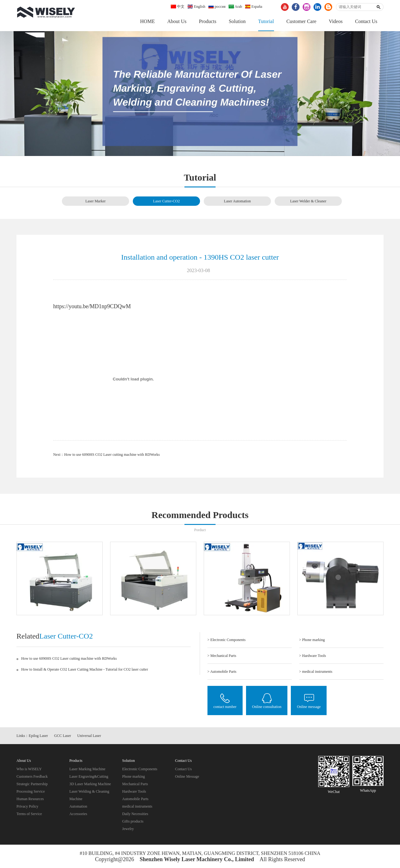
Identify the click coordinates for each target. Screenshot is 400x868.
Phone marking (134, 777)
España (254, 7)
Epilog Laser (38, 736)
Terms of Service (29, 814)
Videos (336, 21)
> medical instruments (316, 672)
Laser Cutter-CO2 (166, 201)
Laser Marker (96, 201)
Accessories (78, 814)
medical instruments (137, 807)
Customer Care (301, 21)
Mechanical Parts (135, 785)
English (196, 7)
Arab (235, 7)
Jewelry (128, 829)
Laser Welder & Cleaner (308, 201)
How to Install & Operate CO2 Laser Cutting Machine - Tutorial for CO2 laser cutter (85, 670)
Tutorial (266, 21)
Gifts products (133, 822)
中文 (178, 7)
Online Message (187, 777)
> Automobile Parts (222, 672)
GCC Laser (63, 736)
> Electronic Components (227, 640)
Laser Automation (237, 201)
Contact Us (366, 21)
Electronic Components (140, 770)
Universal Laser (89, 736)
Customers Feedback (32, 777)
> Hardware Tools (313, 656)
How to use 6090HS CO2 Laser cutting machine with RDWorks (112, 455)
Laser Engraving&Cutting (89, 777)
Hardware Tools (134, 792)
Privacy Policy (27, 807)
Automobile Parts (135, 800)
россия (217, 7)
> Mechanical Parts (222, 656)
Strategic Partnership (32, 785)
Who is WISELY (29, 770)
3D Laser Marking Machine (90, 785)
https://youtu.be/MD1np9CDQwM (92, 307)
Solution (237, 21)
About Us (177, 21)
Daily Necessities (135, 814)
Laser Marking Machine (87, 770)
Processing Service (31, 792)
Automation (78, 807)
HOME (148, 21)
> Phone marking (312, 640)
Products (207, 21)
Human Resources (30, 800)
